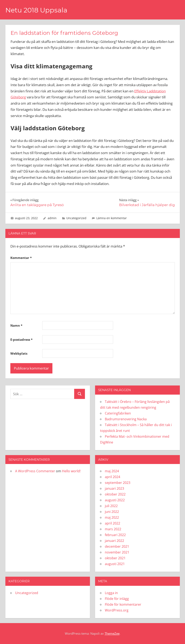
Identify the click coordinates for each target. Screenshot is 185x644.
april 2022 (112, 523)
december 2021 (117, 546)
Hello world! (71, 471)
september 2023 (118, 483)
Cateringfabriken (118, 413)
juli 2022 (111, 506)
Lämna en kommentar (112, 218)
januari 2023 (114, 488)
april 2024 (112, 477)
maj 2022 (112, 517)
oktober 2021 (115, 558)
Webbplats (19, 353)
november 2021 (117, 552)
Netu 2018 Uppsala (36, 10)
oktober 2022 (115, 494)
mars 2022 (113, 529)
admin (52, 218)
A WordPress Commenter (35, 471)
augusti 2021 (115, 564)
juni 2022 (112, 512)
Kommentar (21, 258)
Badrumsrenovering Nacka (126, 419)
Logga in (111, 593)
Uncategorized (76, 218)
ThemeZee (112, 633)
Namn (16, 325)
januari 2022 (114, 541)
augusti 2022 (115, 500)
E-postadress (21, 340)
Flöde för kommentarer (123, 604)
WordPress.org (117, 610)
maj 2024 (112, 471)
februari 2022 (115, 535)
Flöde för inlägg (117, 599)
